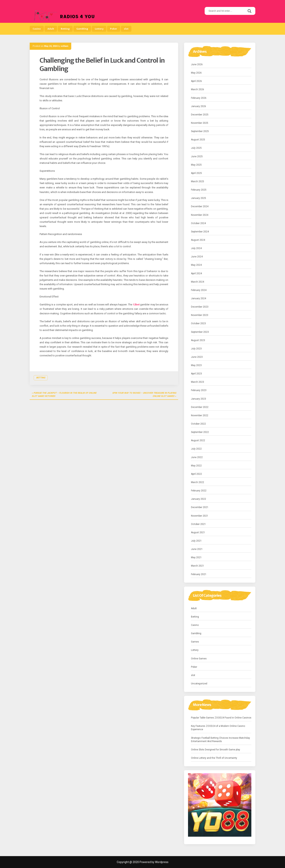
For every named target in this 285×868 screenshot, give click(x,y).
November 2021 (200, 516)
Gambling (82, 29)
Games (195, 642)
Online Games (199, 659)
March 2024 (198, 282)
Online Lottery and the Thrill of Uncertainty (214, 758)
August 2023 (198, 340)
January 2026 (199, 106)
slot (126, 29)
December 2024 (200, 206)
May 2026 (196, 73)
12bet (136, 305)
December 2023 (200, 307)
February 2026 (199, 98)
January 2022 (199, 499)
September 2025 (200, 131)
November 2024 (200, 215)
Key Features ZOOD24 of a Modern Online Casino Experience (218, 728)
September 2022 (200, 432)
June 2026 (197, 64)
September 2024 (200, 232)
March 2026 (198, 89)
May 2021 (196, 557)
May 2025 (196, 165)
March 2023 (198, 382)
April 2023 (196, 374)
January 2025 (199, 198)
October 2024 (198, 223)
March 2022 (198, 482)
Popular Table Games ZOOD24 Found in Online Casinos (221, 718)
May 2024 (196, 265)
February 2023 (199, 390)
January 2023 (199, 399)
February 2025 (199, 190)
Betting (65, 29)
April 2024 (196, 273)
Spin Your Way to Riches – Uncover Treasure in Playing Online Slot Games (144, 395)
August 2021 (198, 532)
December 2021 (200, 507)
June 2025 (197, 156)
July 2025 (196, 148)
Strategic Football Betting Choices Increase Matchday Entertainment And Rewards (220, 740)
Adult (51, 29)
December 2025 (200, 115)
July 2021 (196, 541)
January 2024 (199, 298)
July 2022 (196, 449)
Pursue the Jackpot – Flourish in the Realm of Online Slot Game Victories (64, 395)
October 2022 (198, 424)
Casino (37, 29)
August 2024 (198, 240)
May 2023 (196, 365)
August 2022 (198, 440)
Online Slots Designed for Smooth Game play (216, 750)
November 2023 (200, 315)
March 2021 (198, 566)
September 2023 (200, 332)
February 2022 (199, 491)
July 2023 (196, 349)
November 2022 (200, 415)
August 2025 (198, 140)
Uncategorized (199, 684)
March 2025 (198, 181)
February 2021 (199, 574)
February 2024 (199, 290)
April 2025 (196, 173)
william (65, 46)
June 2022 (197, 457)
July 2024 (196, 248)
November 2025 (200, 123)
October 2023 (198, 323)
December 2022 (200, 407)
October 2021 (198, 524)
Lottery (99, 29)
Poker (114, 29)
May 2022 (196, 466)
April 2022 (196, 474)
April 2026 (196, 81)
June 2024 (197, 257)
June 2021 (197, 549)
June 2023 (197, 357)
